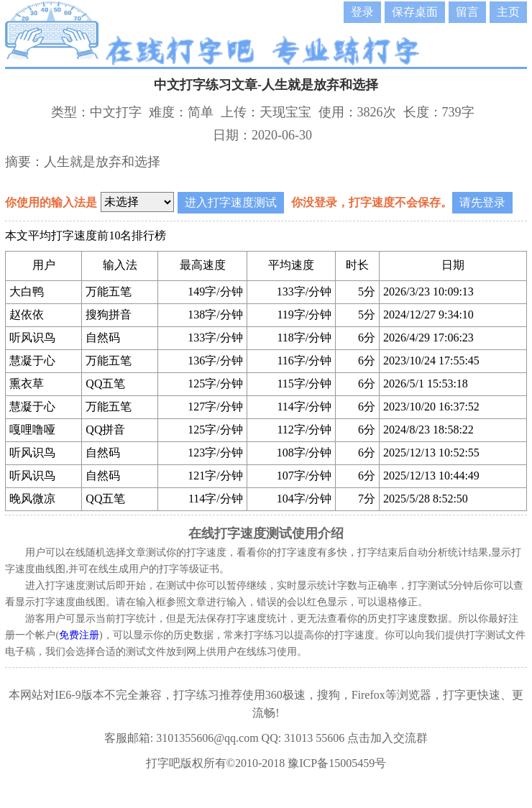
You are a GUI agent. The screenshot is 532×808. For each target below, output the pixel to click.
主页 (508, 12)
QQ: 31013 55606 (303, 738)
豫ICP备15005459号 (337, 763)
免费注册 (79, 635)
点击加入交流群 (387, 738)
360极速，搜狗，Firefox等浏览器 (348, 695)
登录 (362, 12)
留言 (467, 12)
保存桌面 (415, 12)
